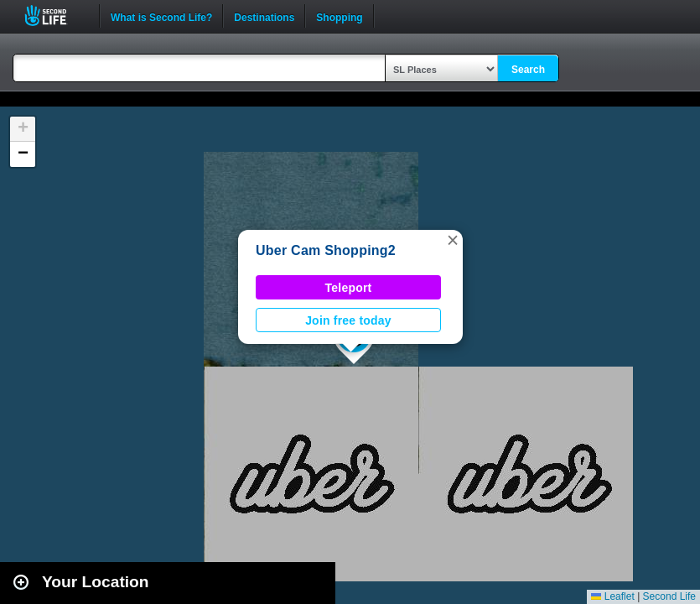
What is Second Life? (161, 16)
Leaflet (612, 596)
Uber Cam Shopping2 (326, 250)
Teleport (349, 288)
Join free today (348, 320)
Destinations (264, 16)
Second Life (55, 16)
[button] (453, 240)
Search (528, 70)
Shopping (339, 16)
